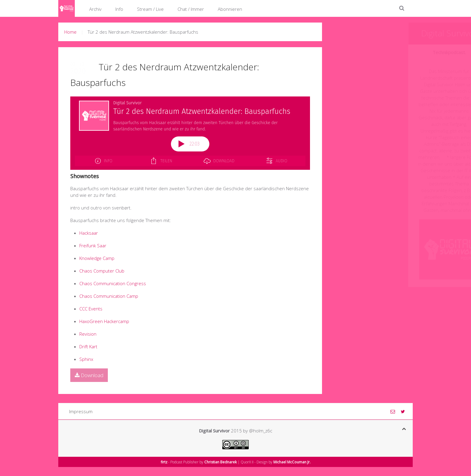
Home (70, 32)
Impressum (81, 411)
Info (119, 9)
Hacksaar (89, 233)
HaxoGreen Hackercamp (104, 321)
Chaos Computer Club (102, 271)
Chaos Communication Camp (109, 296)
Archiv (95, 9)
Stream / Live (150, 9)
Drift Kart (88, 346)
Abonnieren (230, 9)
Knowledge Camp (97, 258)
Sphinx (86, 359)
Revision (88, 334)
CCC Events (91, 309)
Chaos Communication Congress (113, 283)
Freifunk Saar (93, 246)
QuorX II (247, 462)
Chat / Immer (191, 9)
